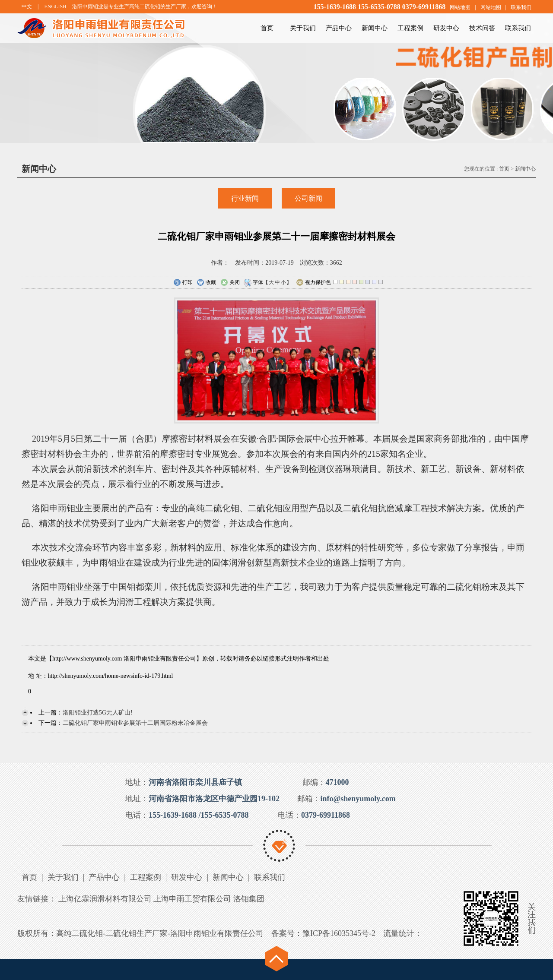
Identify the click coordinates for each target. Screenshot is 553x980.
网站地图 (460, 7)
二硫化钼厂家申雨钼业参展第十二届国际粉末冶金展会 (135, 723)
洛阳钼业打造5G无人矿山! (98, 713)
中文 (27, 6)
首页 (267, 28)
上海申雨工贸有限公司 (192, 899)
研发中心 (446, 28)
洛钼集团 (249, 899)
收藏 (206, 283)
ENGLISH (55, 6)
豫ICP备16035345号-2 (339, 933)
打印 (183, 283)
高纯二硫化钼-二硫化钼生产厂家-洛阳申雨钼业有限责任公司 (160, 933)
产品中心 (339, 28)
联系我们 (521, 7)
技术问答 (482, 28)
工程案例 (410, 28)
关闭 (230, 283)
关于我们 (303, 28)
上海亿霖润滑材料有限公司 (105, 899)
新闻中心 (375, 28)
